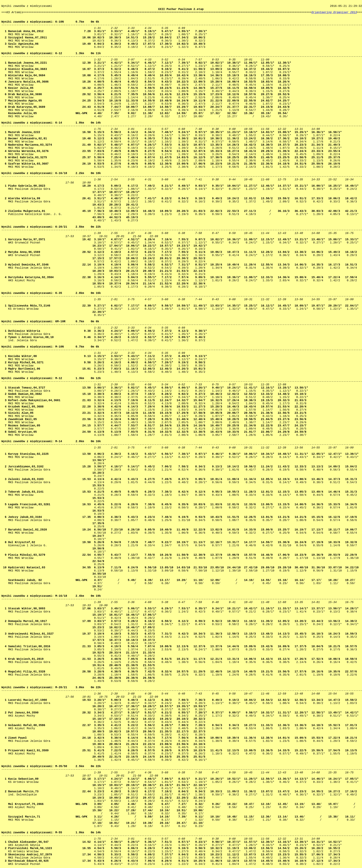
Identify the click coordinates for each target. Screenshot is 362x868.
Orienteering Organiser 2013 (334, 12)
